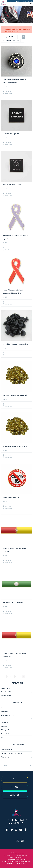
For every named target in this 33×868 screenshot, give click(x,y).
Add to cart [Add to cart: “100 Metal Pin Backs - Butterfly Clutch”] (8, 455)
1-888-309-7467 (18, 857)
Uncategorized (6, 696)
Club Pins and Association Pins (11, 753)
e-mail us (18, 824)
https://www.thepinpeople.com (17, 859)
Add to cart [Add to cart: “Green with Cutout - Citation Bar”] (8, 611)
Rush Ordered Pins (7, 715)
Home (3, 708)
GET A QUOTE (15, 779)
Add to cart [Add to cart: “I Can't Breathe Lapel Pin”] (8, 142)
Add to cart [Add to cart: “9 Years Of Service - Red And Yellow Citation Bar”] (8, 560)
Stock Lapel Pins (7, 692)
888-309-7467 (20, 820)
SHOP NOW (15, 787)
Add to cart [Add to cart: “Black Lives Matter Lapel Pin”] (8, 194)
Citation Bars (5, 688)
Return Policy (5, 734)
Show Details (8, 94)
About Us (4, 726)
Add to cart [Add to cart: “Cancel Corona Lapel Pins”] (8, 506)
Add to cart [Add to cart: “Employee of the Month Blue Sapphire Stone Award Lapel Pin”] (8, 91)
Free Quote (5, 712)
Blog (2, 737)
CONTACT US (15, 795)
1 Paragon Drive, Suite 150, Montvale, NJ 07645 (16, 855)
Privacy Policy (6, 730)
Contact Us (5, 723)
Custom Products (7, 750)
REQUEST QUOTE (27, 1)
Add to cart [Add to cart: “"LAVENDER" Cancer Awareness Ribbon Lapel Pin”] (8, 248)
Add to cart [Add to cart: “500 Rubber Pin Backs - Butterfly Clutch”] (8, 353)
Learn (3, 719)
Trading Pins (5, 757)
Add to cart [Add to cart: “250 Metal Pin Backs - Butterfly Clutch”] (8, 404)
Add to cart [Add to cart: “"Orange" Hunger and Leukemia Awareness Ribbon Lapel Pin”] (8, 302)
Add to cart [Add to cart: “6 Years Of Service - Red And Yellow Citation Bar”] (8, 665)
